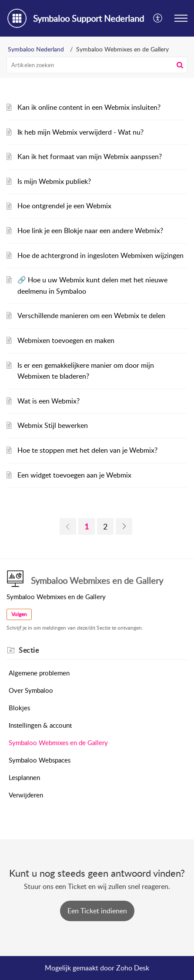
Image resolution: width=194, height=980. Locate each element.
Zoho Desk (133, 968)
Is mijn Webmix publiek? (54, 181)
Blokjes (19, 708)
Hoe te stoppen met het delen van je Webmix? (87, 450)
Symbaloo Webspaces (40, 760)
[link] (68, 526)
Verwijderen (26, 795)
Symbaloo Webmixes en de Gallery (58, 743)
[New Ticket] (97, 911)
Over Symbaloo (31, 690)
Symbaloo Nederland (36, 49)
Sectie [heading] (29, 650)
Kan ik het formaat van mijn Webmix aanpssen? (90, 156)
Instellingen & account (40, 725)
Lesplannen (24, 777)
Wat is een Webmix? (48, 401)
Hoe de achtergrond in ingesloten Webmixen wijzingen (100, 255)
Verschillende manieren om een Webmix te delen (91, 315)
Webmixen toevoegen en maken (66, 340)
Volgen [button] (19, 614)
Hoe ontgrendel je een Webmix (64, 206)
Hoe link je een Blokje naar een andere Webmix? (90, 231)
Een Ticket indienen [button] (97, 911)
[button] (158, 18)
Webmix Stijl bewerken (53, 425)
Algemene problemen (39, 673)
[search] (97, 65)
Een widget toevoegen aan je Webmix (74, 475)
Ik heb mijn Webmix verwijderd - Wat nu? (80, 132)
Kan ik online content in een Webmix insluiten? (89, 107)
